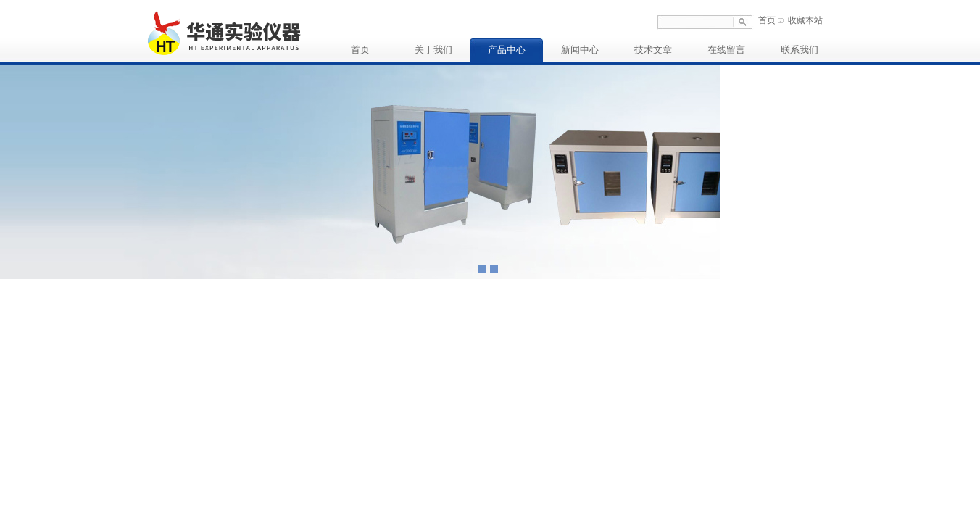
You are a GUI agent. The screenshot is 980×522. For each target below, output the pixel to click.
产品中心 (507, 50)
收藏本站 (805, 20)
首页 (767, 20)
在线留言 (726, 50)
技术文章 (653, 50)
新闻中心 (580, 50)
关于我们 (433, 50)
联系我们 (800, 50)
